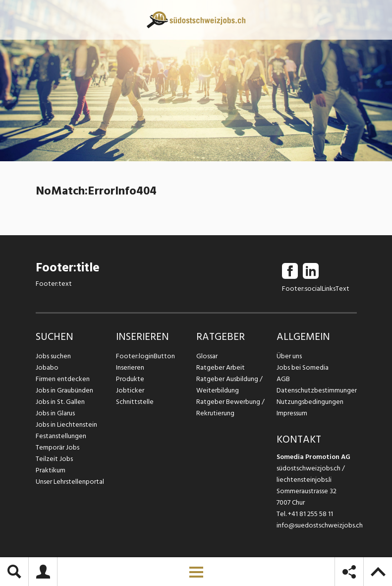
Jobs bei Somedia (303, 367)
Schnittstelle (135, 402)
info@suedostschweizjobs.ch (320, 525)
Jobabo (47, 367)
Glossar (207, 356)
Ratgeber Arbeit (221, 367)
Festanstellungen (61, 436)
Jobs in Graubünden (64, 390)
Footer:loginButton (145, 356)
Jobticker (130, 390)
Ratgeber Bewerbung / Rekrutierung (230, 407)
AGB (283, 379)
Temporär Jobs (57, 447)
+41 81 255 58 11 (310, 514)
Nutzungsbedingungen (310, 402)
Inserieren (130, 367)
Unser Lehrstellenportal (70, 482)
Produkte (130, 379)
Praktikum (51, 470)
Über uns (289, 356)
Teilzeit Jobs (54, 459)
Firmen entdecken (63, 379)
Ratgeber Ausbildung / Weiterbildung (229, 385)
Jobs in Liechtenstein (66, 424)
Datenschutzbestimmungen (317, 390)
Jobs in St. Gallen (60, 402)
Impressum (292, 413)
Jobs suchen (53, 356)
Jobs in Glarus (55, 413)
